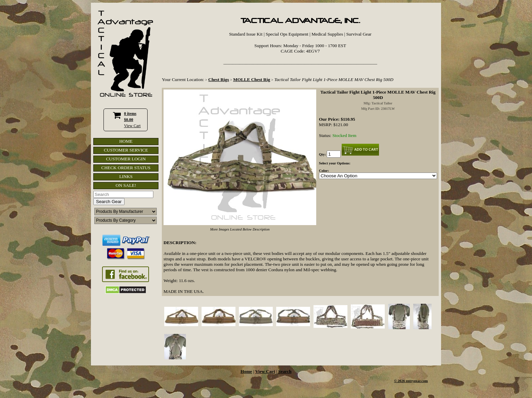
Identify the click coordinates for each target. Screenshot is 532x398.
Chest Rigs (219, 79)
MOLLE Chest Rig (252, 79)
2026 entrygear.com (413, 381)
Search (285, 371)
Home (246, 371)
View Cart (132, 126)
